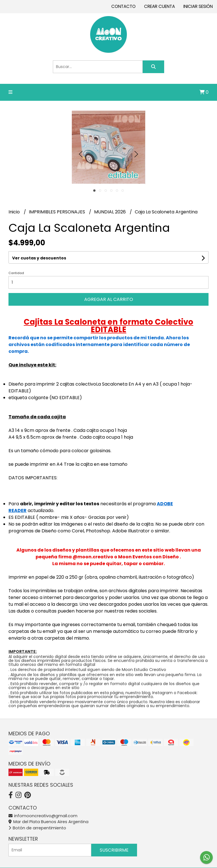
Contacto (123, 6)
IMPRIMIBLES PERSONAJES (57, 212)
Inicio (15, 212)
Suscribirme (114, 850)
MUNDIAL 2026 (110, 212)
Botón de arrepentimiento (37, 828)
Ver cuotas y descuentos (39, 258)
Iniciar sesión (198, 6)
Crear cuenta (160, 6)
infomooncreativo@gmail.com (43, 816)
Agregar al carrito (109, 299)
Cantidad (16, 273)
